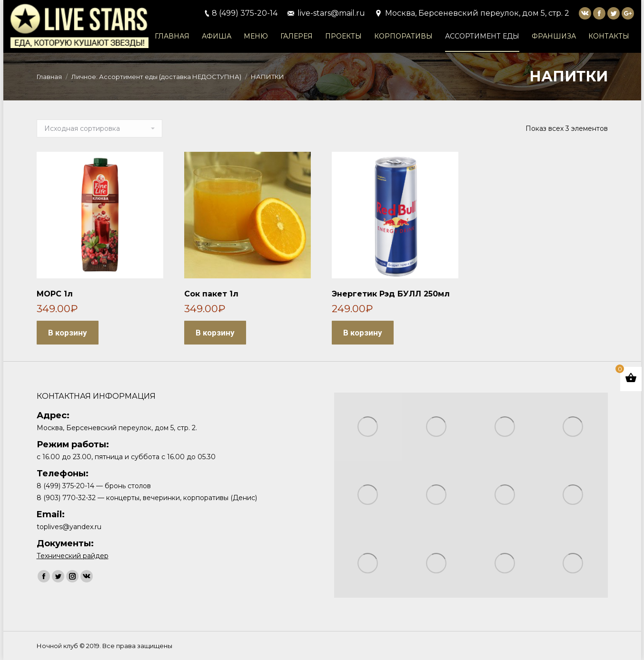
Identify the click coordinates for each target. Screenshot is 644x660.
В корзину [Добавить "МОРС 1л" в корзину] (68, 333)
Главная (49, 77)
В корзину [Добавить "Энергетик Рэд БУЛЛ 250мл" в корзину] (363, 333)
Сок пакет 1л (211, 294)
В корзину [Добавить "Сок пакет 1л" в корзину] (215, 333)
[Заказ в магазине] (99, 128)
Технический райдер (73, 556)
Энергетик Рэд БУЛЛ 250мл (391, 294)
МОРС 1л (55, 294)
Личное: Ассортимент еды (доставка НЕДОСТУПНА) (156, 77)
